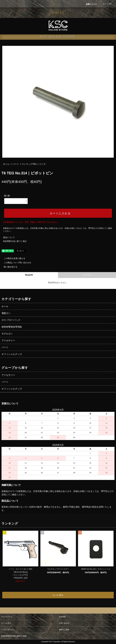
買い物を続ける (9, 267)
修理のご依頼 (64, 630)
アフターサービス (8, 630)
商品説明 (29, 275)
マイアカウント (7, 617)
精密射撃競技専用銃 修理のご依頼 (14, 636)
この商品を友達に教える (13, 258)
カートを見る (6, 623)
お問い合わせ (64, 623)
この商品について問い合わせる (16, 263)
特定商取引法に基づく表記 (15, 241)
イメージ (87, 275)
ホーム (6, 164)
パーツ (16, 164)
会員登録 (62, 617)
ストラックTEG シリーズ (34, 164)
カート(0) (105, 4)
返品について (9, 237)
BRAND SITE (58, 13)
